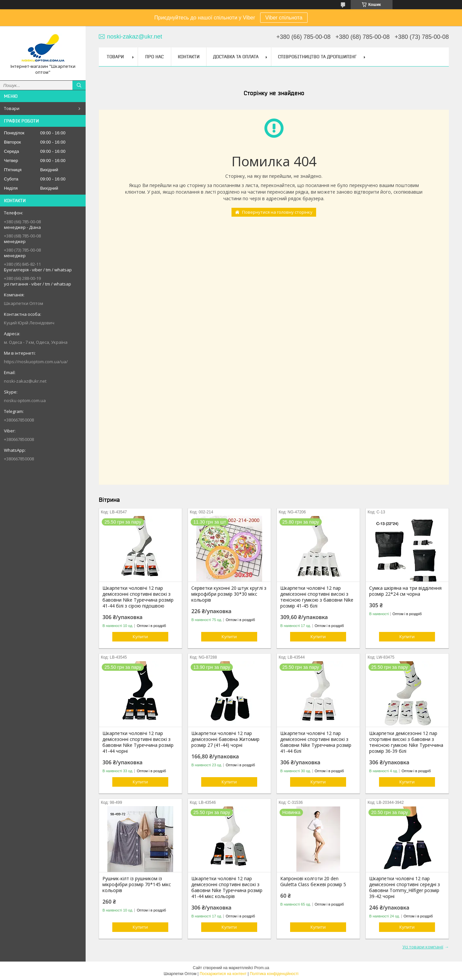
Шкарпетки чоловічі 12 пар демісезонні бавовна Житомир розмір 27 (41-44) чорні (225, 739)
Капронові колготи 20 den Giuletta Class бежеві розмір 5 (313, 882)
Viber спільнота (284, 18)
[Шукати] (79, 85)
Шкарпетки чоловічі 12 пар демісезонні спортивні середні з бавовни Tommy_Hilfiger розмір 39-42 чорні (405, 887)
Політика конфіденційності (274, 974)
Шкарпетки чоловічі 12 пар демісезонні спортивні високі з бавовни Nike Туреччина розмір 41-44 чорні (138, 742)
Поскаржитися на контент (223, 974)
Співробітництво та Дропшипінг (317, 57)
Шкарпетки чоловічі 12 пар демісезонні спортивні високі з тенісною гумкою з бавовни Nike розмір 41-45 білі (317, 597)
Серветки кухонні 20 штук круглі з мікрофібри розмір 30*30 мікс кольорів (229, 594)
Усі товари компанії (423, 947)
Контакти (189, 57)
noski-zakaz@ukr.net (25, 381)
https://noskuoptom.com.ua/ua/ (36, 362)
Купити (140, 637)
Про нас (154, 57)
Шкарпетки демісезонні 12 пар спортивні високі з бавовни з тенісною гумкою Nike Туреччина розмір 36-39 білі (406, 742)
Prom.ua (262, 968)
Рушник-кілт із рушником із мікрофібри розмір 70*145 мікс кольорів (137, 885)
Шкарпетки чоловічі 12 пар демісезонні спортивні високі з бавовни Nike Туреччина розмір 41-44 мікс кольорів (227, 887)
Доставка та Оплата (236, 57)
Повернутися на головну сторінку (277, 212)
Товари (12, 108)
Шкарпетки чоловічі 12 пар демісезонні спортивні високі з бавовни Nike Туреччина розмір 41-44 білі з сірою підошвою (138, 597)
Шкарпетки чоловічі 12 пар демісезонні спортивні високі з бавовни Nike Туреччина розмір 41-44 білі (316, 742)
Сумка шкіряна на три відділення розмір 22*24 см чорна (405, 591)
